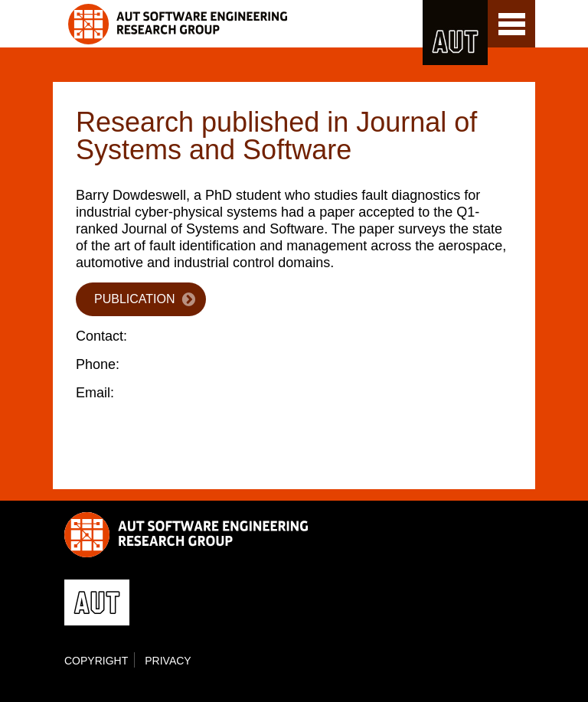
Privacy (168, 661)
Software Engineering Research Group (243, 24)
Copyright (96, 661)
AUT (455, 33)
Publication (135, 299)
